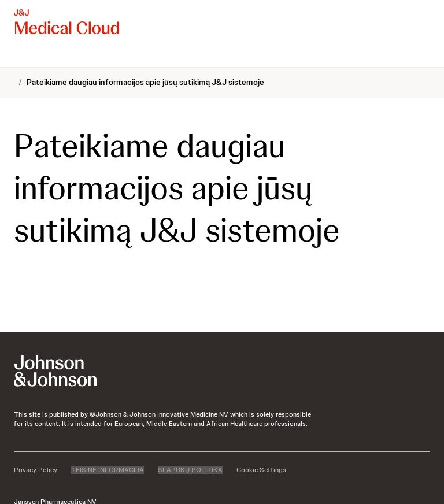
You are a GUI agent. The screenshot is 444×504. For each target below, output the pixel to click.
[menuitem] (18, 55)
